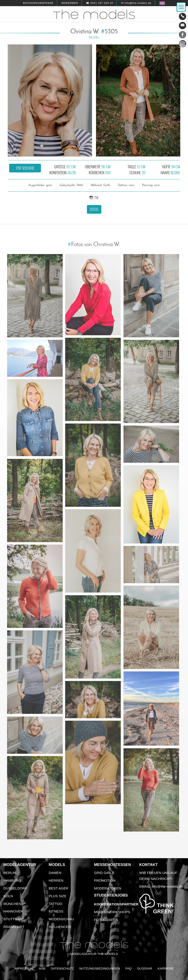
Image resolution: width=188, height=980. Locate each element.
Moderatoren (107, 888)
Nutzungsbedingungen (100, 968)
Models (57, 865)
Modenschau (61, 919)
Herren (56, 880)
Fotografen (106, 920)
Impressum (24, 968)
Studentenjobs (111, 895)
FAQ (128, 968)
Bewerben (70, 3)
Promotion (105, 880)
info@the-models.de (167, 886)
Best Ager (59, 888)
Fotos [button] (94, 209)
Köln (8, 896)
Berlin (10, 873)
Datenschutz (62, 968)
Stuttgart (14, 919)
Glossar (145, 968)
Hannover (13, 911)
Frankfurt (14, 927)
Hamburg (12, 880)
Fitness (56, 911)
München (12, 904)
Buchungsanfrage (38, 3)
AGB (42, 968)
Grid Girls (104, 873)
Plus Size (58, 896)
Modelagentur (20, 865)
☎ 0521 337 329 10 (99, 3)
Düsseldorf (15, 888)
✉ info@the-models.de (136, 3)
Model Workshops (112, 912)
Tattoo (55, 904)
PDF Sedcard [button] (25, 168)
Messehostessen (113, 865)
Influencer (60, 927)
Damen (55, 873)
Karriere (166, 968)
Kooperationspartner (116, 904)
